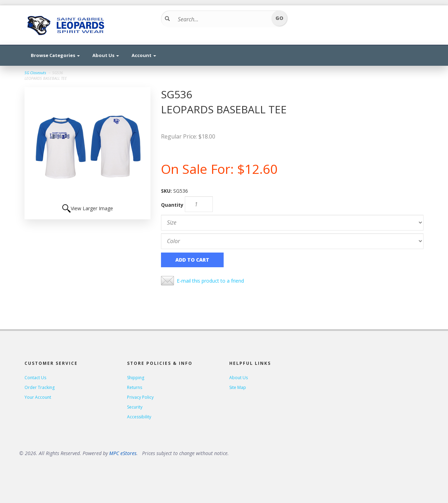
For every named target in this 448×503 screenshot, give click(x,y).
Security (135, 407)
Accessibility (139, 417)
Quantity (172, 205)
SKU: (167, 191)
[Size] (292, 223)
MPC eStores (123, 453)
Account (144, 55)
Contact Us (35, 378)
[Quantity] (199, 204)
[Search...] (222, 19)
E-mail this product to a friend (210, 281)
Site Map (238, 387)
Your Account (38, 397)
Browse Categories (55, 55)
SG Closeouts (35, 73)
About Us (106, 55)
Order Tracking (40, 387)
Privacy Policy (140, 397)
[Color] (292, 241)
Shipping (136, 378)
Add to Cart (192, 260)
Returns (135, 387)
